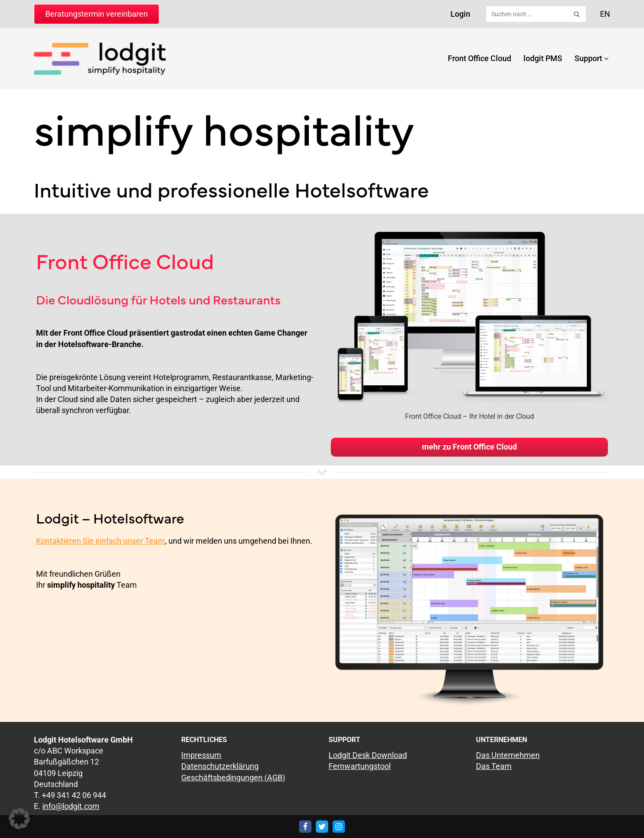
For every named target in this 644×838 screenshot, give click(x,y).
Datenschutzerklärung (220, 766)
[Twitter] (322, 827)
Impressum (201, 755)
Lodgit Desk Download (368, 755)
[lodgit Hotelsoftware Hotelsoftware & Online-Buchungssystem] (100, 59)
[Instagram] (339, 827)
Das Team (494, 766)
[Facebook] (305, 827)
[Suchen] (526, 14)
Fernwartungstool (360, 766)
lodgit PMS (543, 58)
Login (460, 14)
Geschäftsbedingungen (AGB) (233, 777)
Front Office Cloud (479, 58)
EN (605, 14)
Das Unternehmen (508, 755)
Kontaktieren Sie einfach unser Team (101, 541)
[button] (606, 59)
